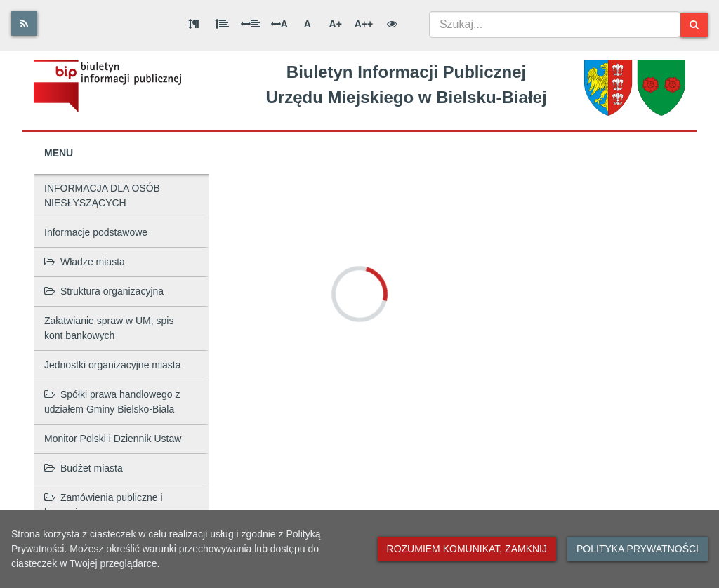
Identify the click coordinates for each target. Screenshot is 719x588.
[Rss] (24, 24)
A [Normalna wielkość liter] (308, 24)
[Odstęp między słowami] (251, 24)
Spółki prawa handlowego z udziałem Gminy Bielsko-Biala (112, 402)
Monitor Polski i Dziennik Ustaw (113, 439)
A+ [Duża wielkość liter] (336, 24)
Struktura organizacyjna (104, 291)
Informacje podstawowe (96, 232)
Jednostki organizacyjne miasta (113, 365)
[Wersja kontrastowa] (392, 24)
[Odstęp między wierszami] (222, 24)
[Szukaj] (694, 25)
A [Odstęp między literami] (279, 24)
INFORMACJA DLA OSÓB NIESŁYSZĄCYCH (102, 195)
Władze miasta (85, 262)
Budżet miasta (84, 468)
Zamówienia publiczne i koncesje (104, 505)
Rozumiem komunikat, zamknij (467, 549)
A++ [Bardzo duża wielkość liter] (364, 24)
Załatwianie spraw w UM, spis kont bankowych (109, 328)
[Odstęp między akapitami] (194, 24)
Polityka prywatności (638, 549)
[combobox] (555, 25)
